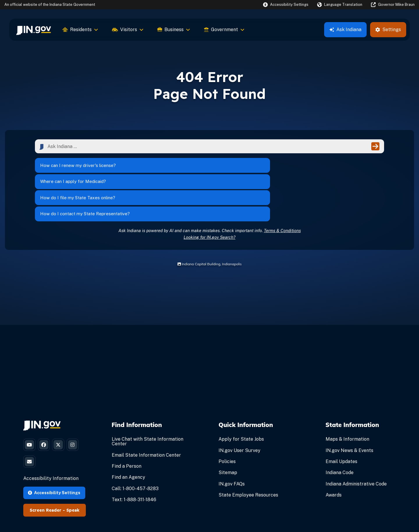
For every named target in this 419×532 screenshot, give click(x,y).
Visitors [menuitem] (128, 30)
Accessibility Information (51, 444)
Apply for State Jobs (241, 400)
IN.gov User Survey (239, 411)
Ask (345, 30)
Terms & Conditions (282, 191)
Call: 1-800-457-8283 (135, 449)
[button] (286, 5)
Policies (227, 422)
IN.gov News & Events (349, 411)
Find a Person (127, 427)
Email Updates (341, 422)
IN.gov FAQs (232, 445)
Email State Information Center (146, 416)
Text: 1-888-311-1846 (134, 460)
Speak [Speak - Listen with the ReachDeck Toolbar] (73, 476)
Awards (334, 456)
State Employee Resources (248, 456)
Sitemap (228, 434)
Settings (388, 30)
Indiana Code (340, 434)
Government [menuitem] (224, 30)
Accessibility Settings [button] (54, 458)
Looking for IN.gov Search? (210, 198)
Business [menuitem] (174, 30)
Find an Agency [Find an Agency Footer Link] (128, 438)
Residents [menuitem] (80, 30)
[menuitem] (34, 30)
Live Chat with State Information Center (148, 402)
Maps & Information (347, 400)
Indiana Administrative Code (356, 445)
